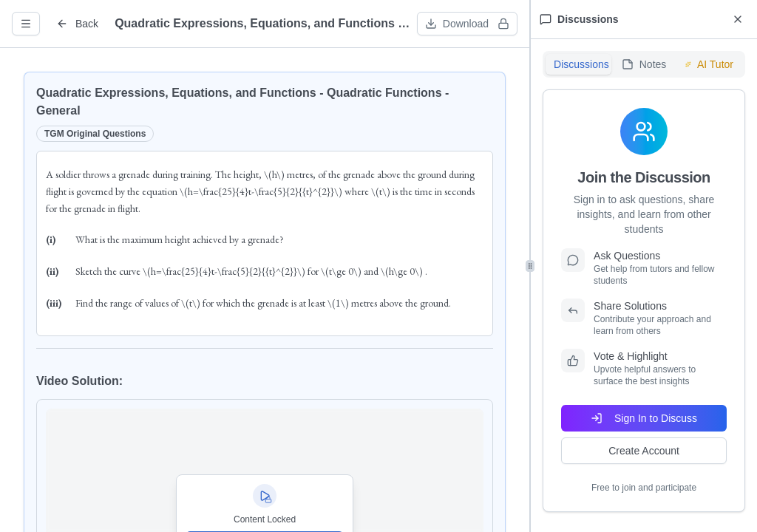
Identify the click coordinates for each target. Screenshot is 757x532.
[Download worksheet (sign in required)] (467, 24)
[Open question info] (26, 24)
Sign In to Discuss (644, 418)
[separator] (530, 266)
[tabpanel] (644, 301)
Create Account (644, 451)
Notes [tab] (644, 64)
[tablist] (644, 64)
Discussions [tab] (581, 64)
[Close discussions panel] (738, 19)
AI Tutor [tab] (709, 64)
